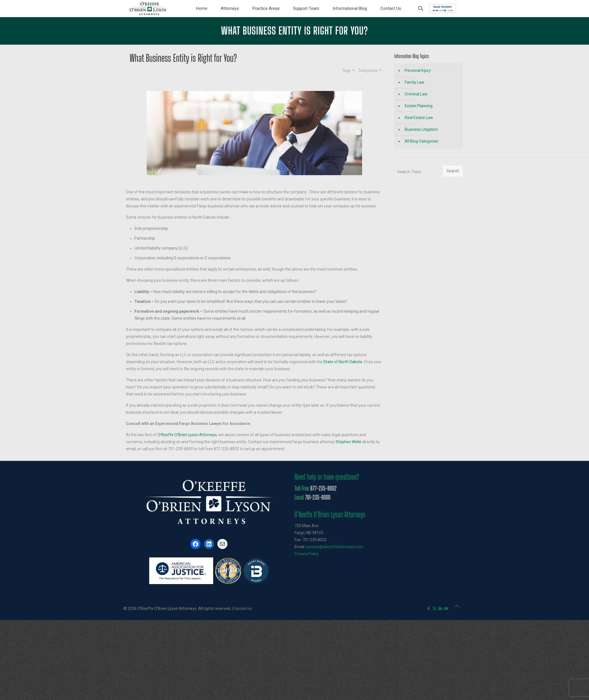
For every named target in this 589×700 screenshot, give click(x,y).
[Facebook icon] (428, 609)
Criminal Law (416, 94)
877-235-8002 (323, 488)
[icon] (446, 609)
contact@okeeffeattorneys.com (335, 547)
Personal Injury (418, 70)
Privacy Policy (307, 554)
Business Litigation (421, 129)
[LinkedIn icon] (440, 609)
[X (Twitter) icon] (434, 609)
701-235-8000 (318, 497)
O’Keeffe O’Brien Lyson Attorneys (187, 435)
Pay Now (443, 8)
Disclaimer (243, 609)
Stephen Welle (348, 442)
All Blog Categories (421, 141)
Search (453, 171)
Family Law (415, 82)
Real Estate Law (419, 118)
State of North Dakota (343, 362)
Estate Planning (419, 106)
